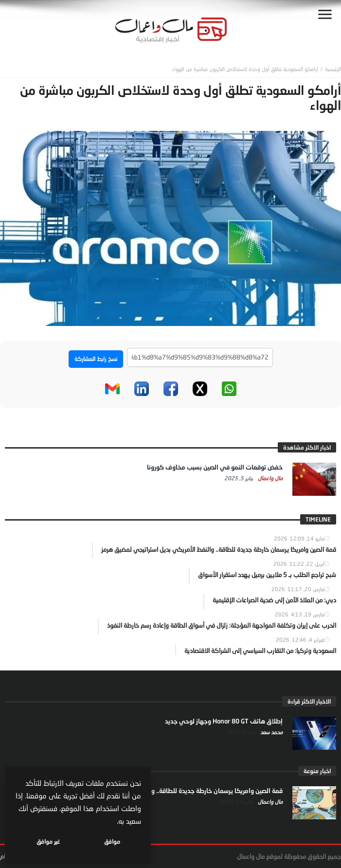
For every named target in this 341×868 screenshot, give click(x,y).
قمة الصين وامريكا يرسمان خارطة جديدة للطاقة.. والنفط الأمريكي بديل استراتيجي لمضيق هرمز (159, 791)
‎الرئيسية (333, 69)
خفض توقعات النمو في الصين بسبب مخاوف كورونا (215, 467)
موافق (113, 841)
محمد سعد (271, 732)
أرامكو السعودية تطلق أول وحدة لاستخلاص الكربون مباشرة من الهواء (245, 69)
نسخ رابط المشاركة (96, 359)
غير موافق (49, 841)
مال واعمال (269, 478)
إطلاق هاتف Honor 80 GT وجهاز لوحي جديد (224, 721)
